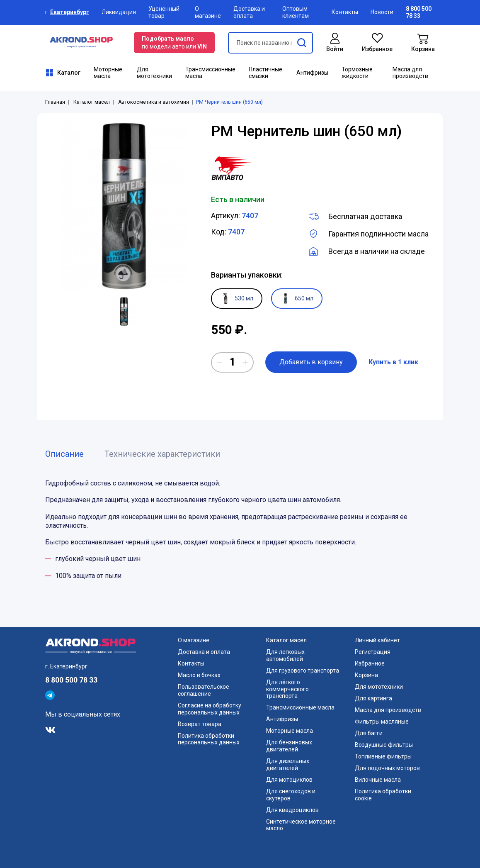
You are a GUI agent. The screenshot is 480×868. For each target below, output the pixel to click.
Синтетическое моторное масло (301, 825)
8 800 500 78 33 (71, 680)
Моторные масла (108, 73)
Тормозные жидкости (357, 73)
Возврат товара (200, 724)
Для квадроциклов (292, 810)
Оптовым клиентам (296, 12)
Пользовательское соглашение (204, 690)
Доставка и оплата (249, 12)
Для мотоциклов (289, 780)
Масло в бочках (199, 675)
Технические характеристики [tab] (162, 454)
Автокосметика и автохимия (154, 102)
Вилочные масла (378, 780)
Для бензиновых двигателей (289, 746)
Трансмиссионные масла (210, 73)
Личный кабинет (377, 640)
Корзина (366, 675)
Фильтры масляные (382, 722)
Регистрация (373, 652)
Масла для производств (410, 73)
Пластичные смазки (265, 73)
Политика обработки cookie (383, 795)
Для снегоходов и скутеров (291, 795)
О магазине (208, 12)
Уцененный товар (164, 12)
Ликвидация (119, 12)
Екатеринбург (70, 12)
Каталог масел (92, 102)
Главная (55, 102)
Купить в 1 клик (393, 362)
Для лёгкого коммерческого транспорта (287, 689)
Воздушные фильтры (384, 745)
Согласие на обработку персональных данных (210, 709)
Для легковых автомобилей (285, 655)
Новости (382, 12)
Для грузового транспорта (303, 671)
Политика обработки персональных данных (209, 739)
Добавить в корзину (311, 362)
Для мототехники (154, 73)
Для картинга (373, 698)
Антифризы (312, 73)
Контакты (345, 12)
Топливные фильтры (383, 756)
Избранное (370, 663)
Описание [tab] (64, 454)
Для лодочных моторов (387, 768)
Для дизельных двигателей (288, 764)
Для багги (369, 733)
